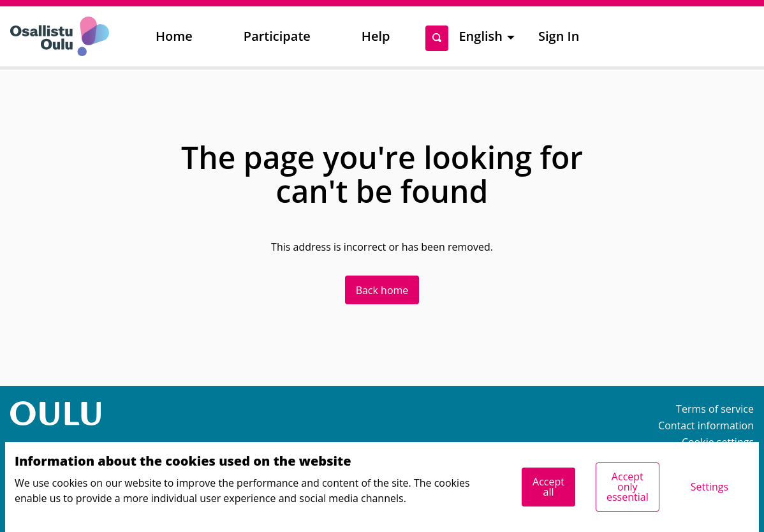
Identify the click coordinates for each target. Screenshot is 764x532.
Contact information (706, 425)
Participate (277, 36)
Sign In (559, 36)
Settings (709, 487)
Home (174, 36)
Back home (382, 290)
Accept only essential (628, 487)
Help (376, 36)
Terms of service (715, 409)
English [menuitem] (481, 36)
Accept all (548, 487)
